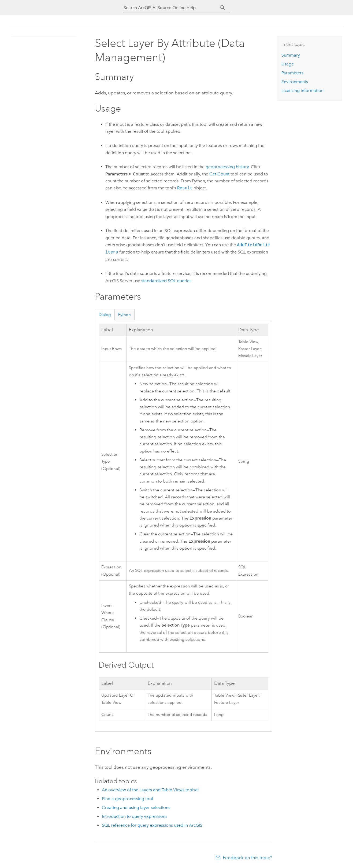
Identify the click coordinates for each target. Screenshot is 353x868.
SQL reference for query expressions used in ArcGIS (152, 825)
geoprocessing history (227, 167)
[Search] (223, 8)
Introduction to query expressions (135, 816)
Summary (291, 55)
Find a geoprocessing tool (127, 799)
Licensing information (302, 91)
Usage (288, 64)
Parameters (292, 73)
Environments (295, 82)
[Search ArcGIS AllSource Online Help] (172, 8)
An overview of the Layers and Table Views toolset (150, 790)
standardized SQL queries (166, 281)
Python (125, 315)
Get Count (219, 174)
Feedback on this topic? (247, 858)
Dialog (105, 315)
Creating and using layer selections (136, 808)
